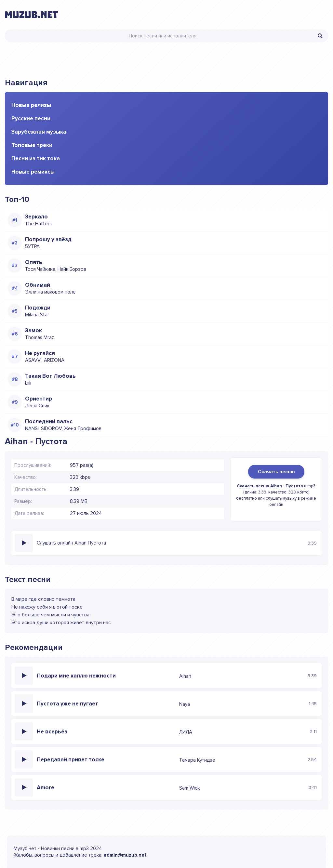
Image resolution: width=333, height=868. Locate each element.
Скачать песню (276, 472)
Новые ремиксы (33, 172)
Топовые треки (32, 145)
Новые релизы (31, 105)
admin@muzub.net (125, 855)
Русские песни (31, 118)
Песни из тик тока (36, 158)
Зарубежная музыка (39, 132)
